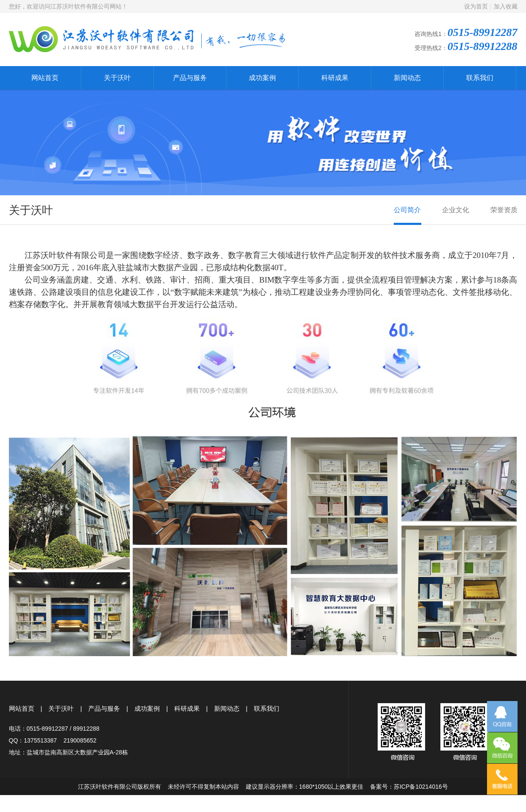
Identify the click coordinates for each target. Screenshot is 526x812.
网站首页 (45, 78)
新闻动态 (407, 78)
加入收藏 (506, 6)
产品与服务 (190, 78)
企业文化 (456, 216)
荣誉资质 (504, 216)
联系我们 (480, 78)
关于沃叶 (117, 78)
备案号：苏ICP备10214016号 (409, 787)
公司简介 (407, 216)
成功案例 (262, 78)
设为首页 (476, 6)
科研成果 (335, 78)
